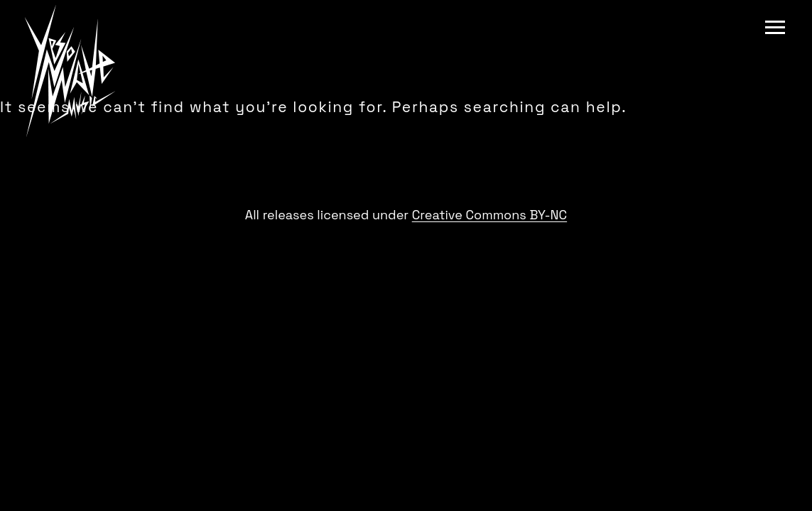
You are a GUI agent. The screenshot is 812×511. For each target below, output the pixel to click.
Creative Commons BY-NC (489, 215)
